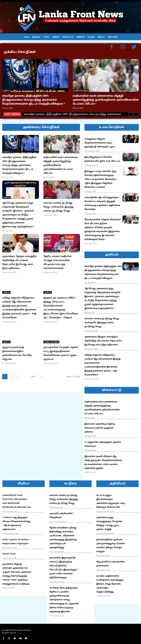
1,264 (33, 367)
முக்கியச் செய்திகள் (81, 90)
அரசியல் (6, 90)
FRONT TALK (9, 552)
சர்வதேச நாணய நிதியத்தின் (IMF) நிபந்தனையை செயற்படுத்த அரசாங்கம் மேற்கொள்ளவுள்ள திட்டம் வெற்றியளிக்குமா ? (34, 99)
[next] (136, 113)
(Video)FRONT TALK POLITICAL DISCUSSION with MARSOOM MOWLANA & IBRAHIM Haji (17, 500)
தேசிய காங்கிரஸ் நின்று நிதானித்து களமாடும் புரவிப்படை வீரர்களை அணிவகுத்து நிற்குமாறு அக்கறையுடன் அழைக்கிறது (63, 536)
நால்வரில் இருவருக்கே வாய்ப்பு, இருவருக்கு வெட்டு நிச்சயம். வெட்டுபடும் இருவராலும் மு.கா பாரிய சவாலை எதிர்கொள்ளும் (63, 566)
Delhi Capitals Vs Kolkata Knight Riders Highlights (16, 540)
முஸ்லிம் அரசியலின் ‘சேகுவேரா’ (61, 514)
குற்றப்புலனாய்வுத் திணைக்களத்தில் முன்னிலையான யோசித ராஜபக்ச (17, 344)
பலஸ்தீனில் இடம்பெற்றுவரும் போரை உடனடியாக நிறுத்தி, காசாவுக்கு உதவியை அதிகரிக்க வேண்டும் (102, 202)
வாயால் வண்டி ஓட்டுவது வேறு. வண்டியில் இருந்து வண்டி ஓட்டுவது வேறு (58, 203)
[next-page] (41, 367)
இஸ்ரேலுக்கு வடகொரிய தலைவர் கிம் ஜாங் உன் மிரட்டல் (102, 158)
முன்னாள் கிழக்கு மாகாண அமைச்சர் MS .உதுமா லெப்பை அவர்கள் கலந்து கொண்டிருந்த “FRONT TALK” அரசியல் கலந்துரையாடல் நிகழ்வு (17, 572)
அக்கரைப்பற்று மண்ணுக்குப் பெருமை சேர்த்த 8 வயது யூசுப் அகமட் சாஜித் (109, 522)
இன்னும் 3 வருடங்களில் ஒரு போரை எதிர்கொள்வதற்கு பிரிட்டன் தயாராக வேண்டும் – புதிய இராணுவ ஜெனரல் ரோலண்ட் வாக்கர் (101, 178)
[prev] (131, 113)
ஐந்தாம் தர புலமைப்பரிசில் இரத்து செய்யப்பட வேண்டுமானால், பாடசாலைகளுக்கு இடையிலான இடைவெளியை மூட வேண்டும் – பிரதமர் (61, 300)
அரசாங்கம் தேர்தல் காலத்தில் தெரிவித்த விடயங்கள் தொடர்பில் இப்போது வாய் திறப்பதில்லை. (19, 256)
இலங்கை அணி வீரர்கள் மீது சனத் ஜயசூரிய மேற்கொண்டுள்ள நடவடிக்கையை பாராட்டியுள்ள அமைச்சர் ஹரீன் (103, 461)
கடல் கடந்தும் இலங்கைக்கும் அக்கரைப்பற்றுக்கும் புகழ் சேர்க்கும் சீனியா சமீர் (111, 500)
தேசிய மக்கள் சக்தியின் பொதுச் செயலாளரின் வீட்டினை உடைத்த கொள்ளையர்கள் (58, 256)
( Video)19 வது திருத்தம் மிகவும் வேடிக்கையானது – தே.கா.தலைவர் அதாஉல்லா (16, 522)
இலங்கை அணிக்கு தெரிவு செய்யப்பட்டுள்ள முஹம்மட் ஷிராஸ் (100, 426)
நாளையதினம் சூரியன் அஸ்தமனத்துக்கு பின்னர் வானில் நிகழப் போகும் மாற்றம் (111, 544)
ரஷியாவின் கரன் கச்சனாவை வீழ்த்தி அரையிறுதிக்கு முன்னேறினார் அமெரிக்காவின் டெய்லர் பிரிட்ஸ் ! (106, 99)
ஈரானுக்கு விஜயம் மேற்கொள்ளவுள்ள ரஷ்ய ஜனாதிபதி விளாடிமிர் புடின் (100, 141)
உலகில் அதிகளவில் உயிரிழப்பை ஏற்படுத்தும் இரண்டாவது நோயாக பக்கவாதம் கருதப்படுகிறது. (110, 582)
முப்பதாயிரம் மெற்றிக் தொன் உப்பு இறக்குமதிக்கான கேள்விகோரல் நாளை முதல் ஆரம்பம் (61, 344)
